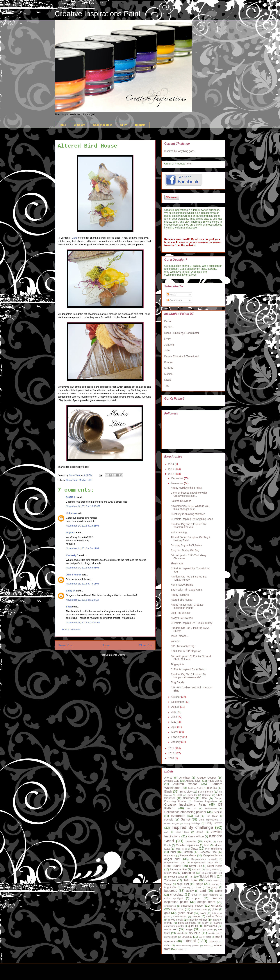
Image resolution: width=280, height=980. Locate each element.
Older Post (146, 645)
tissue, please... (180, 636)
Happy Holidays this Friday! (186, 488)
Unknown (71, 513)
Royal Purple (215, 866)
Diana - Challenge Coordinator (182, 333)
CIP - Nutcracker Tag (182, 646)
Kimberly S (72, 555)
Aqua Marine (215, 781)
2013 (171, 469)
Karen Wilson (196, 837)
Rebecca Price (208, 852)
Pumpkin (188, 852)
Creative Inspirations (205, 801)
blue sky (186, 887)
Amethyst (185, 778)
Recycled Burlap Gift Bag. (185, 550)
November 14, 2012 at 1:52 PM (82, 526)
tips (200, 937)
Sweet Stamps (176, 877)
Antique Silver (193, 781)
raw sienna (211, 926)
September (178, 702)
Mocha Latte (85, 480)
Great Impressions (208, 820)
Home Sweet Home (182, 585)
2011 (171, 748)
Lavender (191, 841)
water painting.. (179, 532)
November (178, 483)
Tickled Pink (208, 877)
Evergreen (178, 816)
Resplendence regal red (205, 863)
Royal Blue (196, 866)
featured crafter (199, 910)
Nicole (168, 380)
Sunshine (189, 873)
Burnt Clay (186, 792)
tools (208, 937)
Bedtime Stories (196, 788)
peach (205, 923)
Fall (197, 816)
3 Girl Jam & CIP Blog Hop (186, 651)
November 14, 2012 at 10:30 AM (83, 506)
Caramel (207, 795)
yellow (180, 949)
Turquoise (170, 880)
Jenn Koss (182, 832)
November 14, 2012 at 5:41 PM (82, 548)
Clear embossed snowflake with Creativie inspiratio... (189, 494)
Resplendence (188, 855)
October (176, 697)
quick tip (193, 926)
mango (196, 916)
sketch (180, 933)
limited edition (180, 917)
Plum (173, 852)
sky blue (194, 933)
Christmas (189, 798)
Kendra (168, 362)
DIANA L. (71, 497)
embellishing (170, 906)
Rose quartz (173, 866)
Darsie (168, 321)
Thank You (177, 563)
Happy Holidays (180, 595)
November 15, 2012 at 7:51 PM (82, 584)
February (177, 737)
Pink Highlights (214, 849)
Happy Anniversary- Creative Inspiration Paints (187, 606)
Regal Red (170, 856)
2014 (171, 464)
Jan (166, 832)
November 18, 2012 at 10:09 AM (83, 622)
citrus (195, 895)
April (174, 727)
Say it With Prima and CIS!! (186, 590)
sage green (207, 930)
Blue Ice (212, 788)
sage (189, 929)
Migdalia (71, 532)
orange (168, 923)
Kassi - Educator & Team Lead (182, 356)
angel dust (183, 884)
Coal (205, 798)
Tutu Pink (190, 880)
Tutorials (140, 125)
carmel (219, 891)
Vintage (168, 884)
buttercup (171, 891)
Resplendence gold (175, 863)
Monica (168, 374)
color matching (210, 895)
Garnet (185, 819)
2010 (171, 753)
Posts (171, 295)
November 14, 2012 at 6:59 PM (82, 568)
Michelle (169, 368)
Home (62, 125)
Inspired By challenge (192, 827)
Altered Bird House (181, 600)
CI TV (124, 125)
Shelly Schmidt (212, 870)
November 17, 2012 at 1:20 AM (82, 600)
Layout (208, 842)
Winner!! (175, 641)
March (175, 732)
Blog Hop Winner (180, 613)
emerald (217, 906)
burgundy (212, 887)
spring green (171, 937)
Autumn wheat (185, 784)
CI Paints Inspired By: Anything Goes (192, 519)
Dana (75, 238)
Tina (167, 386)
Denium (218, 812)
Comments (174, 300)
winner (207, 946)
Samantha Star (178, 869)
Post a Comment (71, 629)
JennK (200, 832)
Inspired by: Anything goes (179, 151)
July (174, 712)
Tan (191, 877)
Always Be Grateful (182, 618)
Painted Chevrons (181, 501)
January (176, 742)
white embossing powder (187, 946)
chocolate (177, 895)
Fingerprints (177, 664)
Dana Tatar (72, 480)
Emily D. (71, 591)
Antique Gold (172, 781)
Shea (69, 607)
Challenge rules (103, 125)
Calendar (192, 795)
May (174, 722)
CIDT (179, 795)
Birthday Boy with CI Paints (186, 545)
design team (206, 902)
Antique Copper (206, 778)
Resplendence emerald (204, 859)
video (167, 945)
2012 (171, 474)
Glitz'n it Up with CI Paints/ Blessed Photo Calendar (191, 658)
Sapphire (196, 870)
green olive (185, 913)
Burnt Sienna (205, 792)
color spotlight (174, 898)
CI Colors (79, 125)
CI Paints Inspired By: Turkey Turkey (191, 623)
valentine (214, 942)
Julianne (169, 345)
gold (167, 913)
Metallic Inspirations (187, 845)
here (188, 164)
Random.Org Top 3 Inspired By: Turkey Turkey (189, 578)
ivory (203, 913)
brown (199, 887)
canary (190, 891)
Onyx (194, 849)
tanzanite (187, 937)
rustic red (171, 929)
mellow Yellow (214, 916)
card (203, 891)
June (174, 717)
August (176, 707)
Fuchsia (169, 820)
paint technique (187, 923)
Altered (168, 778)
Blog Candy (177, 682)
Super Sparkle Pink (212, 873)
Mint (207, 845)
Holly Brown (214, 823)
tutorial (190, 941)
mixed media (176, 920)
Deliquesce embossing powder (185, 812)
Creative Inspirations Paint (98, 14)
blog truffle (170, 887)
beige (199, 884)
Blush (168, 792)
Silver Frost (171, 873)
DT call (192, 809)
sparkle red (214, 933)
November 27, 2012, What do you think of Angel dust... (190, 507)
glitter (215, 909)
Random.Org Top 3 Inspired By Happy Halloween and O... (188, 676)
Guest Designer (172, 823)
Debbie (168, 327)
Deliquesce (211, 809)
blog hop (215, 884)
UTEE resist (212, 880)
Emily (167, 339)
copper (196, 898)
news (216, 920)
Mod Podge (181, 849)
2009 (171, 758)
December (178, 478)
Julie (167, 350)
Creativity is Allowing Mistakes (188, 514)
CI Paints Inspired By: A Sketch (188, 669)
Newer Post (65, 645)
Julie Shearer (74, 575)
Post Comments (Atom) (112, 655)
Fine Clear (212, 816)
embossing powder (192, 906)
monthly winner (198, 920)
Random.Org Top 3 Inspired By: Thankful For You (189, 526)
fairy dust (177, 909)
